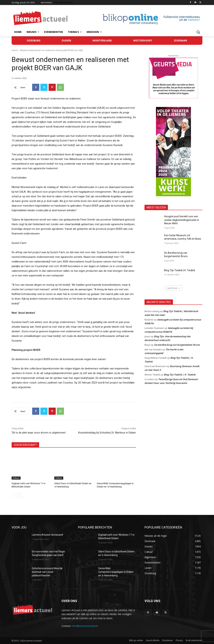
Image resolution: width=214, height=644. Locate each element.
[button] (198, 32)
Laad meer (174, 288)
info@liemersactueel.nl (85, 626)
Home (15, 50)
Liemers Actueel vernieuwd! (47, 535)
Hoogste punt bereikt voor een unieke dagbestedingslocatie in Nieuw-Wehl (182, 220)
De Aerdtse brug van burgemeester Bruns (177, 345)
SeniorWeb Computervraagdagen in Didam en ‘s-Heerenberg (116, 572)
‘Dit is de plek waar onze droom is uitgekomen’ (39, 433)
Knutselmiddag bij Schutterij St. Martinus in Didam (107, 433)
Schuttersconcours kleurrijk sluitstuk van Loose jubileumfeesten (47, 572)
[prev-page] (14, 495)
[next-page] (20, 495)
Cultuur (16, 478)
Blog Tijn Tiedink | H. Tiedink (180, 270)
